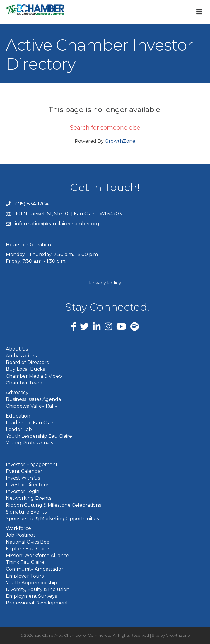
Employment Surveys (31, 596)
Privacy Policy (105, 283)
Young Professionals (29, 443)
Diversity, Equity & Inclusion (38, 589)
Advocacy (17, 393)
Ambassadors (21, 356)
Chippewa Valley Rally (32, 406)
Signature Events (26, 512)
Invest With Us (23, 478)
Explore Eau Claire (28, 549)
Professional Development (37, 603)
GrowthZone (120, 141)
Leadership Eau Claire (31, 423)
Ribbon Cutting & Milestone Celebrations (53, 505)
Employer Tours (25, 576)
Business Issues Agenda (33, 399)
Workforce (18, 528)
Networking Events (29, 498)
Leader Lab (19, 429)
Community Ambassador (35, 569)
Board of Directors (27, 362)
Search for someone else (105, 128)
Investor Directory (27, 485)
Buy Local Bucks (25, 369)
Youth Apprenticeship (31, 583)
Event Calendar (24, 471)
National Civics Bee (28, 542)
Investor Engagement (32, 464)
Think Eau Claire (25, 562)
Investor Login (23, 491)
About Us (17, 349)
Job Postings (21, 535)
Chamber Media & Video (34, 376)
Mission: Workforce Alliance (37, 555)
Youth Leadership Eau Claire (39, 436)
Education (18, 416)
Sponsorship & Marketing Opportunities (52, 519)
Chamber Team (24, 383)
